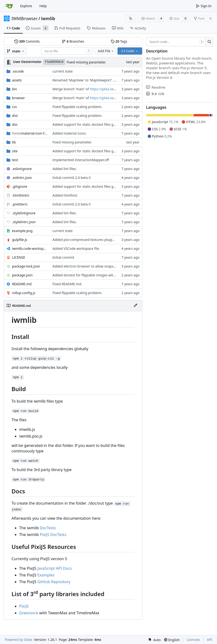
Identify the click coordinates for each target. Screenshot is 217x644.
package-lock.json (26, 266)
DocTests (48, 528)
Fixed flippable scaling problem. (77, 107)
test (15, 160)
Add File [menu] (106, 51)
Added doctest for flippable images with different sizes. (96, 275)
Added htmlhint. (65, 195)
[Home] (9, 6)
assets (17, 80)
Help (43, 6)
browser (18, 98)
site (15, 151)
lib (14, 142)
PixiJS (24, 606)
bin (15, 89)
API (210, 640)
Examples (46, 575)
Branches (73, 41)
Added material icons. (70, 133)
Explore (26, 6)
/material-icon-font (30, 133)
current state (63, 71)
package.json (22, 275)
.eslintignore (22, 169)
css (14, 107)
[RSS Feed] (131, 18)
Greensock (29, 613)
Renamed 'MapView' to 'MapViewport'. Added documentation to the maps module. (118, 80)
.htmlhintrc (21, 195)
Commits (27, 41)
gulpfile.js (20, 240)
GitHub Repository (54, 582)
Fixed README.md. (67, 284)
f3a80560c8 (54, 62)
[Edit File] (135, 306)
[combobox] (67, 51)
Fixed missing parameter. (86, 62)
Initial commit (63, 257)
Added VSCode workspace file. (76, 248)
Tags (119, 41)
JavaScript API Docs (55, 568)
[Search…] (209, 42)
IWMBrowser (25, 18)
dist (15, 116)
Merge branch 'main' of (71, 89)
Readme (156, 87)
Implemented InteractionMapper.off (81, 160)
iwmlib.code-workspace (30, 248)
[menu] (154, 640)
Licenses (193, 640)
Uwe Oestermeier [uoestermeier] (27, 62)
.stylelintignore (24, 213)
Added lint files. (65, 169)
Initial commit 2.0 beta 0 (72, 178)
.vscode (18, 71)
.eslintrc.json (22, 178)
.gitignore (20, 186)
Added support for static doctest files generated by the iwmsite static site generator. (118, 124)
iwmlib (48, 18)
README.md (22, 284)
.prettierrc (20, 204)
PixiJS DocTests (53, 535)
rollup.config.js (24, 293)
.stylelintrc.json (24, 222)
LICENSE (19, 257)
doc (15, 124)
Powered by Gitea (19, 640)
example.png (22, 231)
